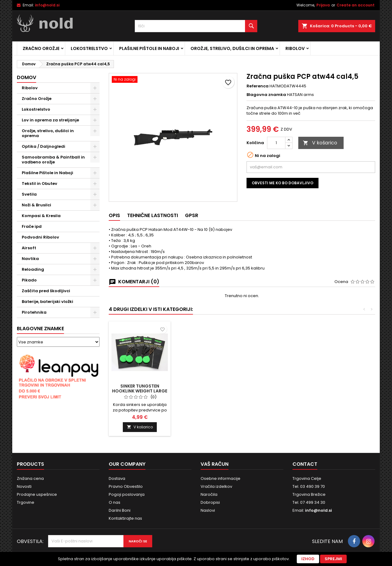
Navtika (30, 259)
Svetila (29, 194)
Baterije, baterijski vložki (47, 302)
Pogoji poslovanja (127, 494)
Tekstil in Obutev (40, 184)
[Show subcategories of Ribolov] (95, 88)
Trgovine (26, 502)
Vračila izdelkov (216, 486)
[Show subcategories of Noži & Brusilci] (95, 205)
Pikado (29, 280)
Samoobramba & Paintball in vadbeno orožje (53, 160)
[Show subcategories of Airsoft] (95, 248)
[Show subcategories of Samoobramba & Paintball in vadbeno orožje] (95, 157)
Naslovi (208, 510)
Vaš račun (215, 464)
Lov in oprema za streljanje (50, 120)
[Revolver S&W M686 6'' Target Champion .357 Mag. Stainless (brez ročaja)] (208, 328)
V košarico (320, 143)
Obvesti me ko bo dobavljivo (283, 183)
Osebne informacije (221, 478)
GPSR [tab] (192, 215)
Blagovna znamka (266, 95)
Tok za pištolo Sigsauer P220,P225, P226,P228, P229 (140, 391)
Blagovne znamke (40, 329)
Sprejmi (333, 559)
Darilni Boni (120, 510)
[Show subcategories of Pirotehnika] (95, 312)
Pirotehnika (34, 312)
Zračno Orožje (41, 48)
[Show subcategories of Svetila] (95, 194)
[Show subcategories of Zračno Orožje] (95, 99)
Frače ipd (32, 226)
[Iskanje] (196, 26)
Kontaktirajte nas (125, 518)
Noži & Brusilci (36, 205)
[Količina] (276, 143)
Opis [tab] (114, 215)
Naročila (209, 494)
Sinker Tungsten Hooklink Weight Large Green (344, 391)
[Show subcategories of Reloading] (95, 270)
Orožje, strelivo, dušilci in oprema (232, 48)
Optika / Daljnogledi (43, 146)
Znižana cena (30, 478)
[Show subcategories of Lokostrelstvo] (95, 109)
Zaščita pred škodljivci (46, 291)
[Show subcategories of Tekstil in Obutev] (95, 184)
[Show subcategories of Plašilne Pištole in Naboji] (95, 173)
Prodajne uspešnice (37, 494)
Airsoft (29, 248)
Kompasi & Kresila (41, 216)
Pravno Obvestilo (126, 486)
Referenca (258, 86)
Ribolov (295, 48)
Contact (305, 464)
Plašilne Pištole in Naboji (149, 48)
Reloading (33, 269)
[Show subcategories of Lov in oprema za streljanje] (95, 120)
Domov (26, 77)
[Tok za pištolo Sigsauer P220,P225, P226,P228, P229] (140, 328)
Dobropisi (210, 502)
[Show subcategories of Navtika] (95, 259)
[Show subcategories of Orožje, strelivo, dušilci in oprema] (95, 131)
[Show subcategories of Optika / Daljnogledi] (95, 147)
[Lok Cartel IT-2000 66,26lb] (276, 328)
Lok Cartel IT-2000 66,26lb (276, 388)
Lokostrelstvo (89, 48)
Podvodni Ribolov (40, 237)
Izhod (308, 559)
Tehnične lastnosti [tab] (153, 215)
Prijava (323, 5)
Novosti (24, 486)
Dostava (117, 478)
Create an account (356, 5)
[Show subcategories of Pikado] (95, 280)
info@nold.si (47, 5)
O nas (115, 502)
